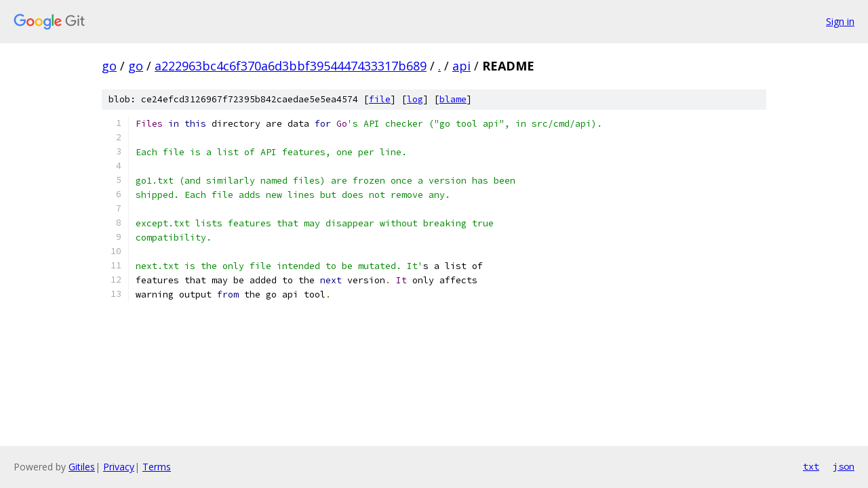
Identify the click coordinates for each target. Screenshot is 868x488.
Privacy (119, 467)
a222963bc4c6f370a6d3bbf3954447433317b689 (291, 66)
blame (453, 99)
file (380, 99)
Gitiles (82, 467)
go (109, 66)
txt (811, 466)
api (461, 66)
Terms (157, 467)
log (415, 99)
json (844, 466)
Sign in (840, 21)
